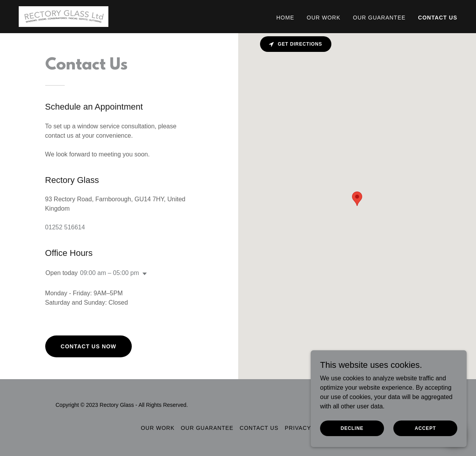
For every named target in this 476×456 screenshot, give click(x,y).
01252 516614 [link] (65, 227)
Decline (352, 428)
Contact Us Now (89, 346)
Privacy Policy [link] (310, 428)
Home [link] (285, 18)
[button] (143, 274)
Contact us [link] (438, 18)
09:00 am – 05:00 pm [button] (109, 273)
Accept (425, 428)
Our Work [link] (324, 18)
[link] (64, 16)
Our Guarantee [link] (379, 18)
